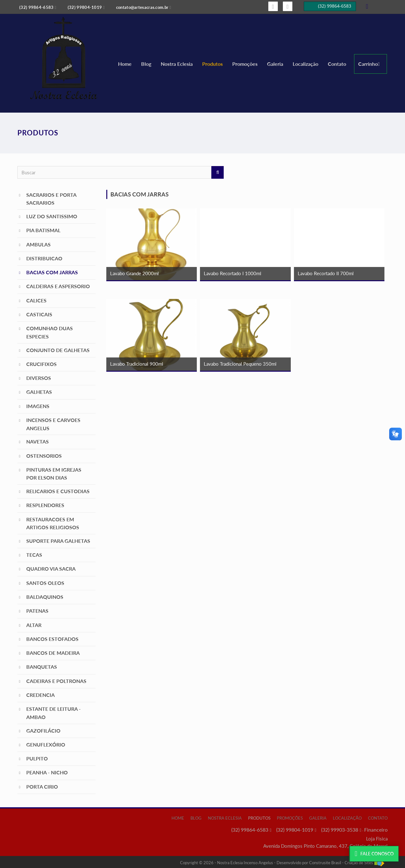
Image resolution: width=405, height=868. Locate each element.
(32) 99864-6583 (250, 830)
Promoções (245, 64)
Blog (146, 64)
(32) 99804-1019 (295, 830)
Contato (337, 64)
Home (125, 64)
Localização (305, 64)
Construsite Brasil (325, 863)
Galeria (275, 64)
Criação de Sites (359, 863)
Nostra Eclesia (177, 64)
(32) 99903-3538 (340, 830)
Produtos (212, 64)
